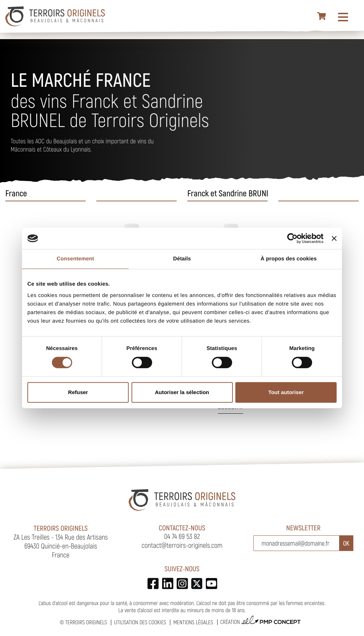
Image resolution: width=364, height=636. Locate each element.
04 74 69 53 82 (182, 536)
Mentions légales (193, 622)
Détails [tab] (182, 259)
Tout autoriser (286, 392)
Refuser (78, 392)
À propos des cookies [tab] (289, 259)
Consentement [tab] (75, 259)
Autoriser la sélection (182, 392)
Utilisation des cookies (140, 622)
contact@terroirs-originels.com (182, 545)
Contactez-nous (182, 528)
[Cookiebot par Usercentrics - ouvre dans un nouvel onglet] (292, 238)
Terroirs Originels (86, 622)
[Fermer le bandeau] (334, 238)
